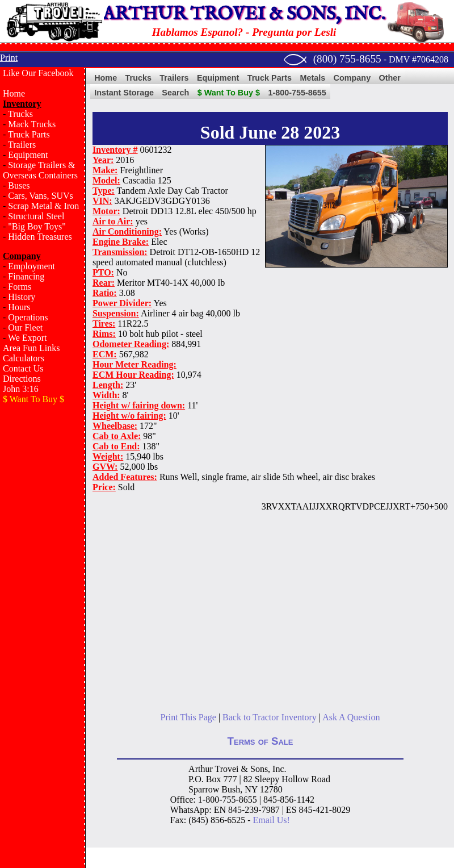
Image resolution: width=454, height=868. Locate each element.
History (22, 297)
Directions (22, 379)
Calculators (24, 358)
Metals (312, 78)
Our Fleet (25, 327)
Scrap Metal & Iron (43, 206)
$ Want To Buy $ (229, 93)
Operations (28, 317)
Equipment (28, 155)
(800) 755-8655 (347, 59)
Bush (231, 789)
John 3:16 (21, 389)
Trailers (22, 145)
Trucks (20, 114)
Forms (20, 287)
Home (14, 93)
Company (352, 78)
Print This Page (188, 717)
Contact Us (23, 368)
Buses (19, 185)
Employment (31, 266)
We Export (27, 338)
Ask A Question (351, 717)
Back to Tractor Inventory (270, 717)
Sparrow (204, 789)
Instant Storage (124, 93)
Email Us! (272, 820)
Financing (26, 276)
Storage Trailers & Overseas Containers (40, 170)
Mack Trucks (32, 124)
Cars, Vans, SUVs (40, 196)
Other (390, 78)
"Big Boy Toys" (37, 226)
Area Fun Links (31, 348)
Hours (19, 307)
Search (175, 93)
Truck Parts (29, 134)
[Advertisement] (43, 594)
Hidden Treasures (40, 237)
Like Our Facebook (38, 73)
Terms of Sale (260, 741)
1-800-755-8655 (297, 93)
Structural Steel (36, 216)
